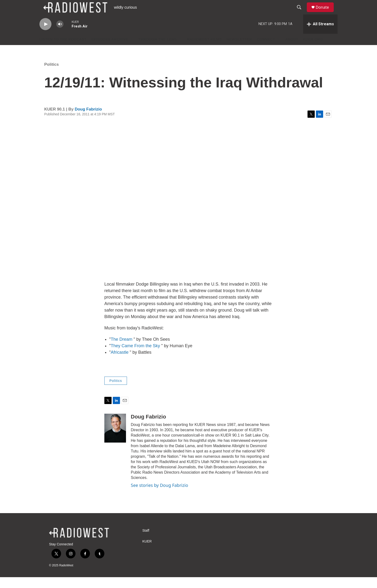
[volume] (60, 35)
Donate (325, 13)
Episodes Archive (110, 50)
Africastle (119, 363)
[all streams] (320, 35)
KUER (147, 552)
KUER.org (313, 50)
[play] (45, 35)
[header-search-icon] (301, 13)
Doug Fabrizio (88, 120)
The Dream (121, 350)
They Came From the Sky (135, 357)
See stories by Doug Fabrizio (159, 496)
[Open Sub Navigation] (132, 50)
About (292, 50)
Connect (266, 50)
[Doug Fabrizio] (115, 439)
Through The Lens (158, 50)
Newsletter (239, 50)
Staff (146, 541)
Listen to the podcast (63, 50)
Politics (51, 75)
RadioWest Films (204, 50)
